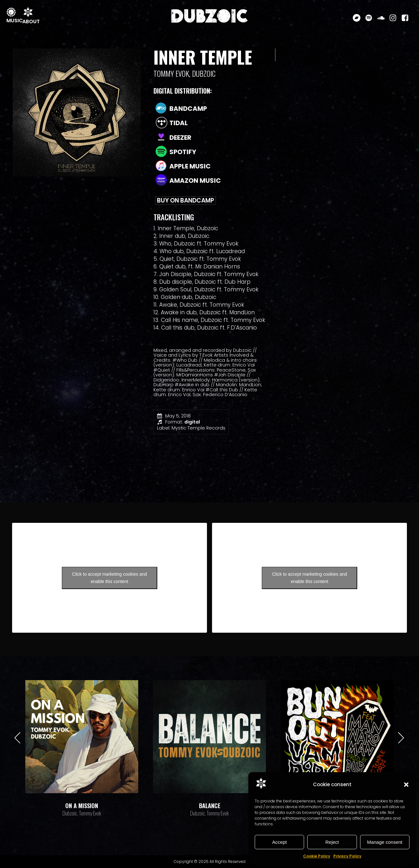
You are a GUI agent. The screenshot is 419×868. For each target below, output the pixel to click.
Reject (332, 842)
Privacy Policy (347, 856)
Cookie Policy (317, 856)
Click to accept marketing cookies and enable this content (109, 578)
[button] (406, 785)
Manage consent (385, 842)
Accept (280, 842)
